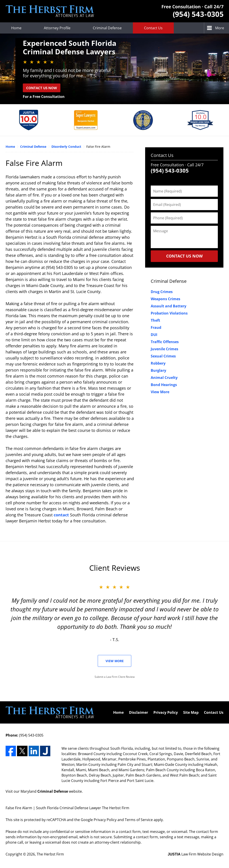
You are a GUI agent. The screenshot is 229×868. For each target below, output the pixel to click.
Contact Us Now (42, 88)
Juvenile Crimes (164, 349)
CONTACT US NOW (184, 256)
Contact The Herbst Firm (193, 11)
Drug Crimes (162, 292)
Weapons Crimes (165, 299)
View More (160, 392)
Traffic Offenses (165, 342)
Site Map (191, 712)
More (220, 28)
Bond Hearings (164, 385)
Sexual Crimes (163, 356)
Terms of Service (139, 820)
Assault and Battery (169, 306)
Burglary (158, 370)
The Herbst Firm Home (50, 11)
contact (61, 515)
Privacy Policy (166, 712)
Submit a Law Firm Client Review (115, 677)
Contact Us (153, 28)
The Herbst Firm (50, 854)
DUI (154, 335)
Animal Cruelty (164, 378)
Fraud (156, 327)
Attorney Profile (57, 28)
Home (16, 28)
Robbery (158, 363)
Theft (155, 320)
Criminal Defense (107, 28)
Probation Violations (169, 313)
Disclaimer (139, 712)
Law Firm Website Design (196, 854)
